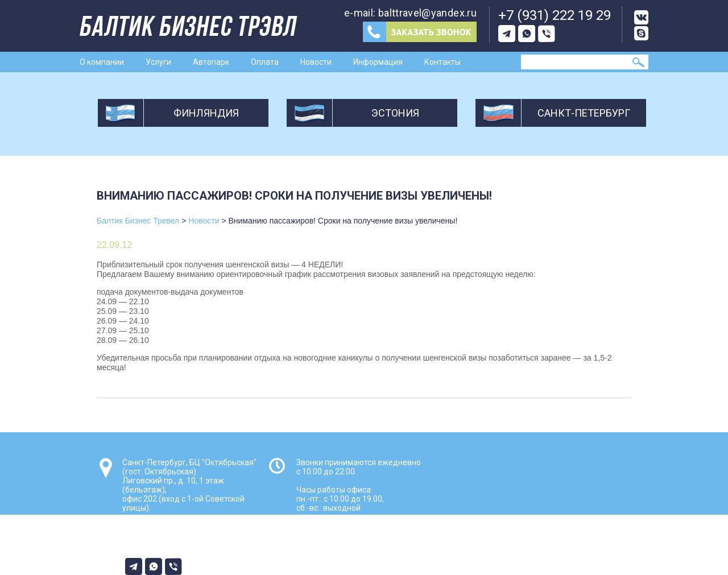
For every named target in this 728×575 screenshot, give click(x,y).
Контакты (442, 62)
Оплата (265, 62)
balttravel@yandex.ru (427, 13)
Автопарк (211, 62)
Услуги (158, 62)
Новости (316, 62)
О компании (102, 62)
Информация (378, 62)
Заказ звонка (420, 32)
